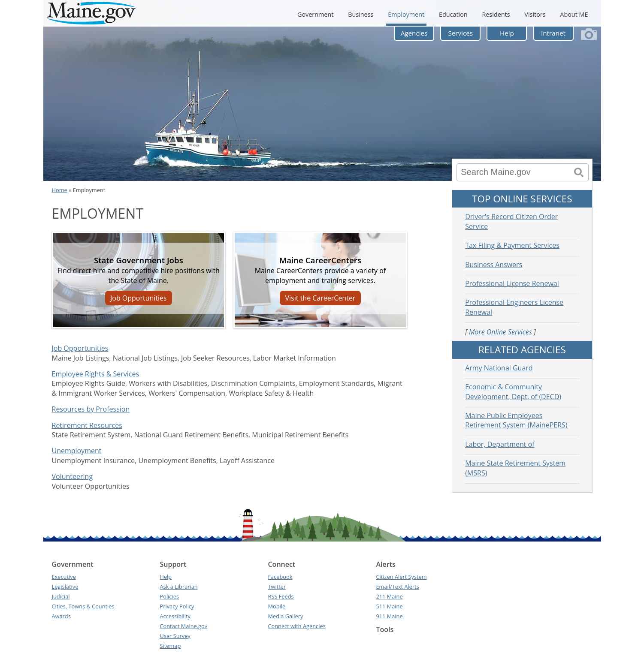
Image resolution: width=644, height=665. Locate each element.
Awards (61, 616)
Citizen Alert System (401, 577)
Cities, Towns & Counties (83, 606)
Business (361, 14)
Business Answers (494, 265)
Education (453, 14)
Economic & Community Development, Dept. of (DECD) (513, 391)
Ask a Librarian (178, 587)
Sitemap (170, 646)
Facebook (280, 577)
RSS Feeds (281, 596)
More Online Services (500, 332)
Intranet (553, 33)
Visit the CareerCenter (320, 298)
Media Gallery (285, 616)
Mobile (277, 606)
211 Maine (389, 596)
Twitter (277, 587)
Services (460, 33)
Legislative (65, 587)
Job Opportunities (139, 298)
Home (60, 190)
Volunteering (73, 476)
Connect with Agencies (296, 626)
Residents (496, 14)
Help (507, 33)
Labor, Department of (500, 444)
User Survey (175, 636)
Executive (64, 577)
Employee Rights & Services (96, 374)
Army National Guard (499, 368)
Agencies (414, 33)
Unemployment (77, 451)
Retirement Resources (87, 425)
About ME (574, 14)
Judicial (61, 596)
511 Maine (389, 606)
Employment (406, 14)
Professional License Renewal (512, 283)
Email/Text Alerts (397, 587)
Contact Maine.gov (183, 626)
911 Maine (389, 616)
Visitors (535, 14)
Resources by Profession (91, 409)
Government (315, 14)
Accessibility (175, 616)
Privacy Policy (177, 606)
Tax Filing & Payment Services (512, 245)
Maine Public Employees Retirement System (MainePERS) (516, 420)
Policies (169, 596)
